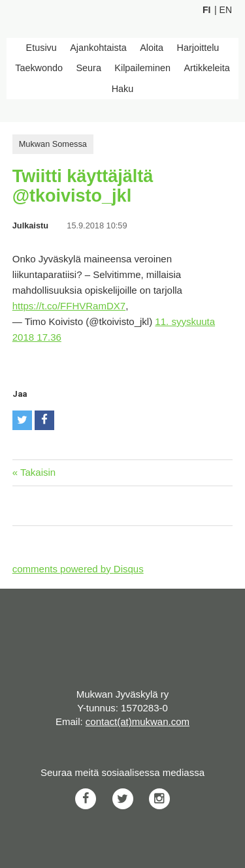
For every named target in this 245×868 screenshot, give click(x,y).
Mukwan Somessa (53, 144)
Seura (88, 68)
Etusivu (41, 48)
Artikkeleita (206, 68)
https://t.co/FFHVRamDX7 (69, 306)
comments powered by (78, 569)
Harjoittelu (198, 48)
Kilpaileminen (142, 68)
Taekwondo (39, 68)
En (226, 10)
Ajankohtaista (98, 48)
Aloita (152, 48)
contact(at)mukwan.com (138, 721)
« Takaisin (34, 472)
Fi (206, 10)
